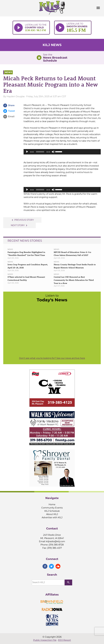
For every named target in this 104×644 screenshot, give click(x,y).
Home (52, 504)
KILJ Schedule (52, 511)
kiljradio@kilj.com (56, 541)
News (8, 72)
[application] (62, 152)
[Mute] (53, 152)
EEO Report (65, 640)
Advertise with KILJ (52, 517)
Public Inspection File (45, 640)
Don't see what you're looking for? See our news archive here (52, 358)
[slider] (40, 152)
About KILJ (52, 514)
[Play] (27, 152)
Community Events (52, 508)
